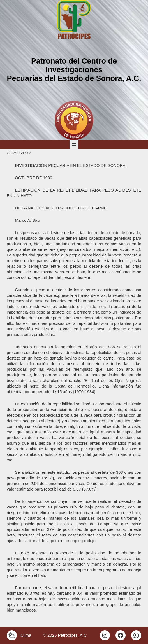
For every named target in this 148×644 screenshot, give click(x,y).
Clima (26, 635)
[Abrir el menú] (74, 144)
